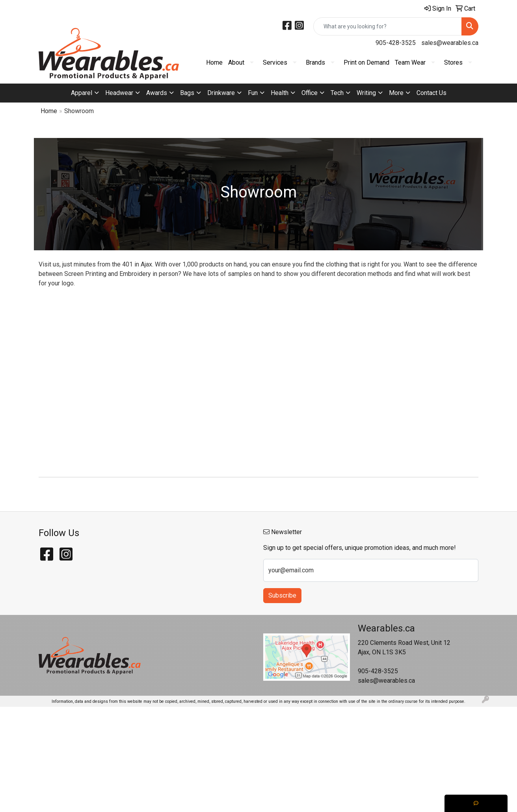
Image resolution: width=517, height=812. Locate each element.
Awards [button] (157, 93)
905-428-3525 (396, 43)
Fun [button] (253, 93)
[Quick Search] (388, 26)
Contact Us (431, 93)
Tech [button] (337, 93)
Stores (453, 62)
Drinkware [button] (221, 93)
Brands (315, 62)
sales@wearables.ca (450, 43)
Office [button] (310, 93)
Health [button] (280, 93)
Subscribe (282, 595)
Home (214, 62)
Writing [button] (366, 93)
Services (275, 62)
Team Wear (410, 62)
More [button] (396, 93)
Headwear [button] (119, 93)
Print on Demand (366, 62)
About (236, 62)
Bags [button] (187, 93)
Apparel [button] (82, 93)
